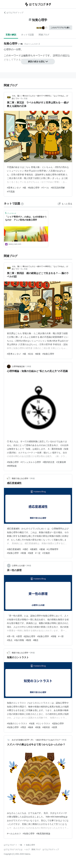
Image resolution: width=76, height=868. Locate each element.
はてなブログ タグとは (13, 849)
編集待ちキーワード (34, 55)
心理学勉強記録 (18, 366)
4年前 (64, 740)
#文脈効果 (61, 462)
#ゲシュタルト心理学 (31, 462)
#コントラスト (43, 723)
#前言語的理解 (58, 188)
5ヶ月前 (24, 99)
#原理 (19, 636)
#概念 (36, 640)
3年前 (32, 478)
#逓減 (42, 549)
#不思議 (11, 192)
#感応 (25, 549)
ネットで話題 (27, 35)
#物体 (31, 727)
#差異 (54, 727)
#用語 (23, 727)
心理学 (7, 49)
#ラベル (45, 188)
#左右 (31, 354)
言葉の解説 (11, 35)
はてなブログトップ (51, 849)
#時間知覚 (12, 466)
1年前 (29, 366)
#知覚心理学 (34, 188)
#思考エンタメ (14, 188)
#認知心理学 (30, 636)
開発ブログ (36, 849)
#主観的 (46, 553)
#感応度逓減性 (14, 549)
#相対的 (46, 727)
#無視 (29, 640)
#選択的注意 (49, 462)
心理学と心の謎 (18, 566)
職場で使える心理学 (20, 478)
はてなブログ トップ (14, 13)
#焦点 (10, 640)
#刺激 (23, 553)
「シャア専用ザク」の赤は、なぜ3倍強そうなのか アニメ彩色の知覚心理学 (26, 218)
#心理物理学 (52, 549)
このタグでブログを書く (61, 28)
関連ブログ (44, 35)
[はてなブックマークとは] (22, 204)
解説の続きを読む (38, 61)
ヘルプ (27, 849)
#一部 (61, 636)
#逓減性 (34, 549)
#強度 (31, 553)
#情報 (54, 636)
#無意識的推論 (43, 834)
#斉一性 (11, 636)
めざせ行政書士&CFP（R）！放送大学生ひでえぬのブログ (36, 740)
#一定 (38, 553)
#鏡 (24, 188)
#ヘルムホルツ (14, 834)
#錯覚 (38, 354)
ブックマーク (11, 213)
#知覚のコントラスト (17, 723)
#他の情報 (19, 640)
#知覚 (32, 723)
